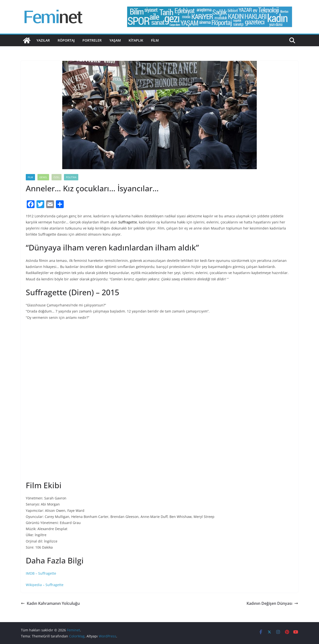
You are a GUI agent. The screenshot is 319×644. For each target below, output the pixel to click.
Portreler (92, 40)
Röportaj (66, 40)
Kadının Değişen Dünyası (272, 603)
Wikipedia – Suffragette (45, 585)
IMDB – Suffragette (41, 573)
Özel (57, 177)
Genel (43, 177)
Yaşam (115, 40)
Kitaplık (136, 40)
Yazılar (43, 40)
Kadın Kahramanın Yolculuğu (50, 603)
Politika (71, 177)
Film (155, 40)
